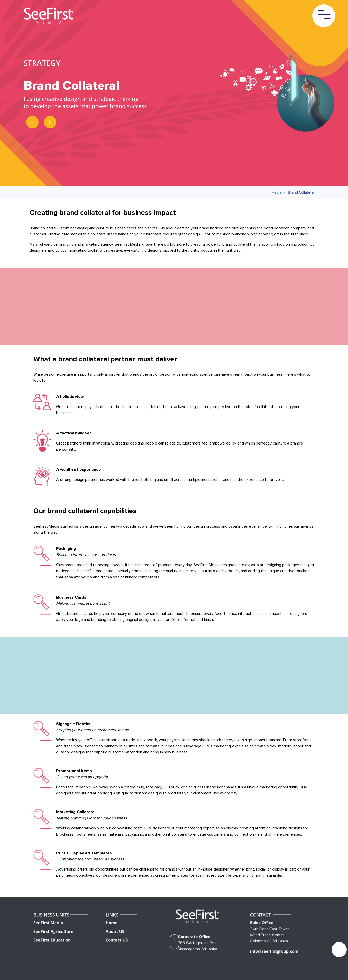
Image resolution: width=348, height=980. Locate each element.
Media (276, 192)
